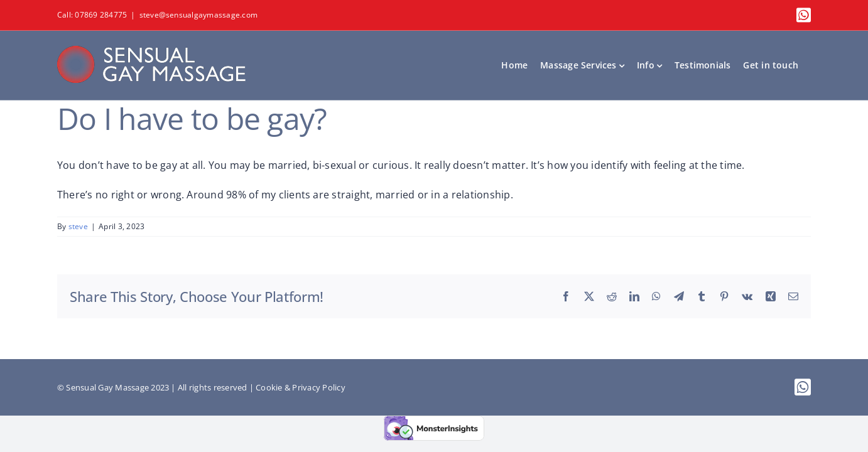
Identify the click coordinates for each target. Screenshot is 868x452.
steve (78, 226)
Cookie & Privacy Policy (301, 387)
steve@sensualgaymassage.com (198, 15)
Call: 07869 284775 (92, 15)
